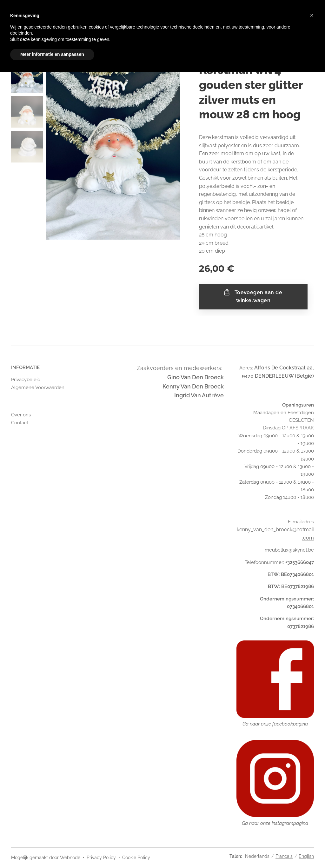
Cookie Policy (136, 858)
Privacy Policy (101, 858)
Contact (20, 422)
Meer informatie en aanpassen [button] (52, 54)
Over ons (21, 415)
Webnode (70, 858)
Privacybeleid (26, 380)
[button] (312, 15)
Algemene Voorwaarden (38, 388)
